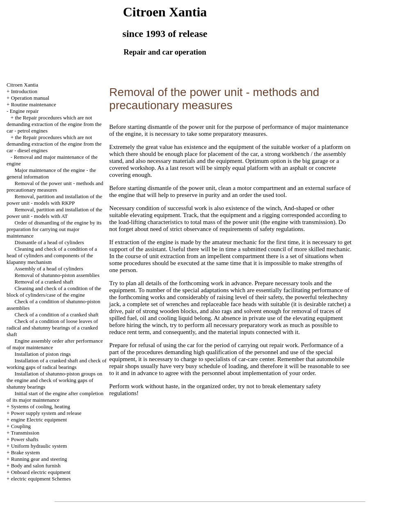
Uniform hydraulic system (39, 446)
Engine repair (24, 111)
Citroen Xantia (22, 85)
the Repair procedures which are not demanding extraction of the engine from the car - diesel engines (54, 144)
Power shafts (25, 439)
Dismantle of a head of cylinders (49, 242)
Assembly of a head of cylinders (49, 269)
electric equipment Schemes (41, 479)
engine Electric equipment (39, 420)
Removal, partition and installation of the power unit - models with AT (54, 213)
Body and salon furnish (36, 466)
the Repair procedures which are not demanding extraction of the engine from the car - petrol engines (54, 124)
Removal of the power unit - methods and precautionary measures (55, 187)
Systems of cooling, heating (41, 406)
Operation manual (30, 98)
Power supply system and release (46, 413)
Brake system (25, 452)
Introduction (24, 91)
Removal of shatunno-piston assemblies (57, 275)
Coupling (21, 426)
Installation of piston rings (43, 354)
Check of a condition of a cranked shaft (57, 315)
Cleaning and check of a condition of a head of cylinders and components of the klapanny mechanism (52, 255)
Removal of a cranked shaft (44, 282)
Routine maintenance (34, 104)
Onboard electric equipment (41, 472)
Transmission (25, 433)
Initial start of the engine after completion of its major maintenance (55, 397)
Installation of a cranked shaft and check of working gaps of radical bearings (57, 364)
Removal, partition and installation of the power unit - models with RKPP (54, 200)
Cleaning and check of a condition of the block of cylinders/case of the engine (54, 292)
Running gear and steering (39, 459)
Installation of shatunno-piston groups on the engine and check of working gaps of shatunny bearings (54, 380)
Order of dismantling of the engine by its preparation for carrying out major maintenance (54, 229)
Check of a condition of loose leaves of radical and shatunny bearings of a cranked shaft (52, 328)
